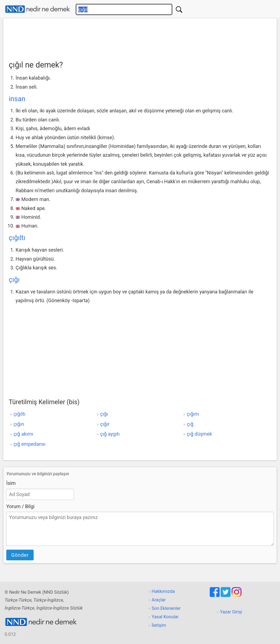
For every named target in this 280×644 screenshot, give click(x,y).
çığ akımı (23, 434)
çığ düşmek (199, 434)
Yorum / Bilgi (20, 506)
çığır (105, 424)
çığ (190, 424)
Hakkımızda (163, 591)
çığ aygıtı (110, 434)
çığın (19, 424)
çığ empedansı (29, 444)
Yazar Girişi (231, 612)
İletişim (159, 625)
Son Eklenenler (166, 608)
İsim (11, 483)
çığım (193, 414)
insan (17, 99)
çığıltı (17, 238)
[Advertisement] (140, 37)
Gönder (20, 555)
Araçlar (159, 600)
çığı (14, 280)
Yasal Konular (165, 617)
